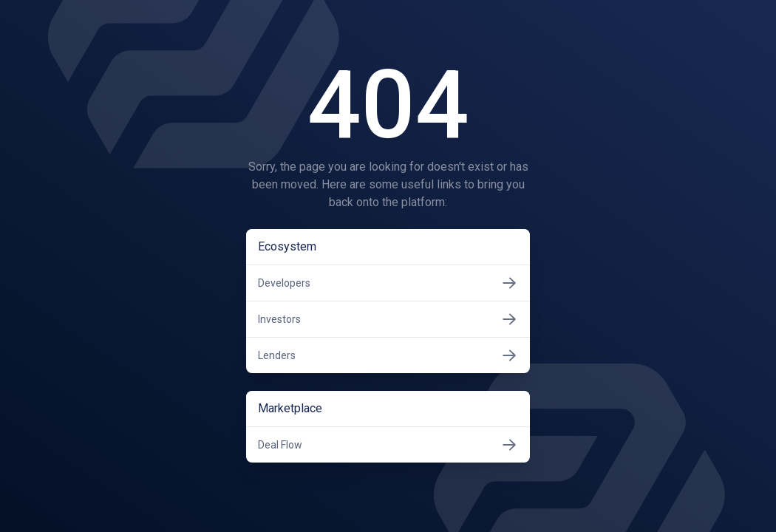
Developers (388, 283)
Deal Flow (388, 445)
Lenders (388, 355)
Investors (388, 319)
